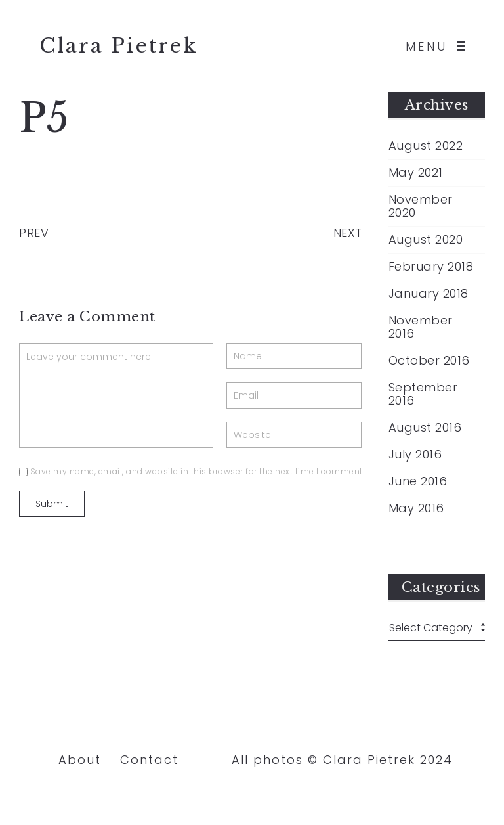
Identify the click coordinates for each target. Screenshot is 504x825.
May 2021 (416, 173)
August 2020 (426, 240)
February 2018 (431, 267)
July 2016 (415, 455)
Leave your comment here (116, 395)
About (80, 760)
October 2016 (429, 361)
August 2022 (426, 146)
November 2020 (421, 206)
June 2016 (418, 481)
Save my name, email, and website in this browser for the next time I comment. (198, 471)
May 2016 (416, 508)
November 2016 (421, 327)
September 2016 (423, 394)
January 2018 (429, 294)
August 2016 (425, 428)
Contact (149, 760)
